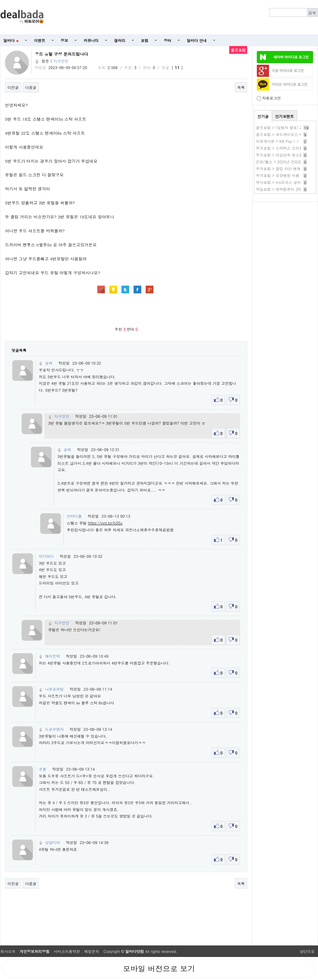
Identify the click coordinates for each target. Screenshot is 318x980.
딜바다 (11, 40)
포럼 (145, 40)
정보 (65, 40)
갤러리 (120, 40)
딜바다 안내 (197, 40)
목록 (241, 87)
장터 (168, 40)
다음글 (31, 87)
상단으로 (307, 951)
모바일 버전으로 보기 (159, 968)
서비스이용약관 (67, 951)
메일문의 (92, 951)
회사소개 (8, 951)
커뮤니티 (91, 40)
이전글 (13, 87)
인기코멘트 (284, 116)
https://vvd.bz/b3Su (105, 523)
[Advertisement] (184, 17)
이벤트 (40, 40)
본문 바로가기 (0, 0)
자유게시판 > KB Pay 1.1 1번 (281, 141)
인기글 (263, 116)
